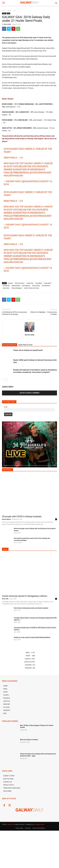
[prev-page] (3, 435)
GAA (14, 10)
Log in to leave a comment (29, 448)
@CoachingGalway (40, 228)
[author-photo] (29, 387)
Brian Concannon (20, 338)
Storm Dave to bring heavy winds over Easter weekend (31, 663)
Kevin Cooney (36, 341)
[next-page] (7, 435)
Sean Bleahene (46, 341)
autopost (10, 338)
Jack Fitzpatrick (26, 341)
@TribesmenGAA (20, 228)
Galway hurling (16, 341)
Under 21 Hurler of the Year (32, 343)
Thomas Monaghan (17, 343)
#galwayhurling (13, 231)
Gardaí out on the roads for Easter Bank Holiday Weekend (32, 693)
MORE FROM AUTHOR (25, 400)
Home (4, 10)
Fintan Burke (48, 338)
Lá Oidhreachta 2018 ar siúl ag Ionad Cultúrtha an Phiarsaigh (14, 368)
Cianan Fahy (30, 338)
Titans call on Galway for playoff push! (28, 405)
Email (6, 462)
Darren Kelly (7, 24)
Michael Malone (6, 574)
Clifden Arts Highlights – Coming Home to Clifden (44, 368)
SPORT (9, 10)
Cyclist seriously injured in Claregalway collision (25, 651)
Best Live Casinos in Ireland (29, 795)
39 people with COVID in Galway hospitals (22, 572)
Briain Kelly (5, 654)
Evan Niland (39, 338)
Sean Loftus (6, 343)
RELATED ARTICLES (10, 400)
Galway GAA (6, 341)
